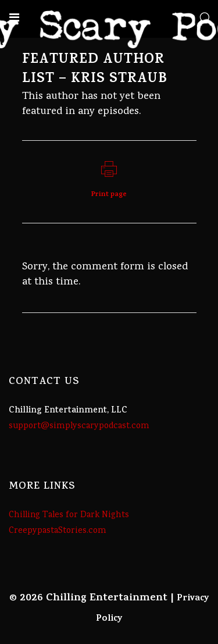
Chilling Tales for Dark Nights (69, 515)
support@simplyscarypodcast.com (79, 426)
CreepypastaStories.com (58, 531)
